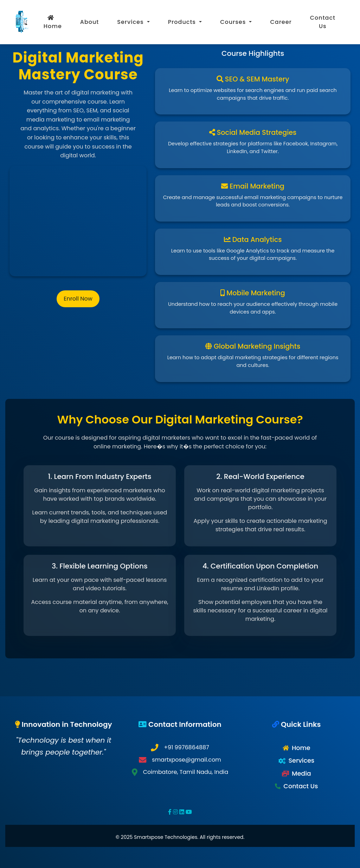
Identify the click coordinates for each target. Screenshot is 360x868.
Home (53, 22)
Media (301, 774)
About (90, 22)
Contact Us (323, 22)
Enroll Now (78, 299)
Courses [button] (234, 22)
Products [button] (183, 22)
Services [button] (131, 22)
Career (281, 22)
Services (301, 761)
